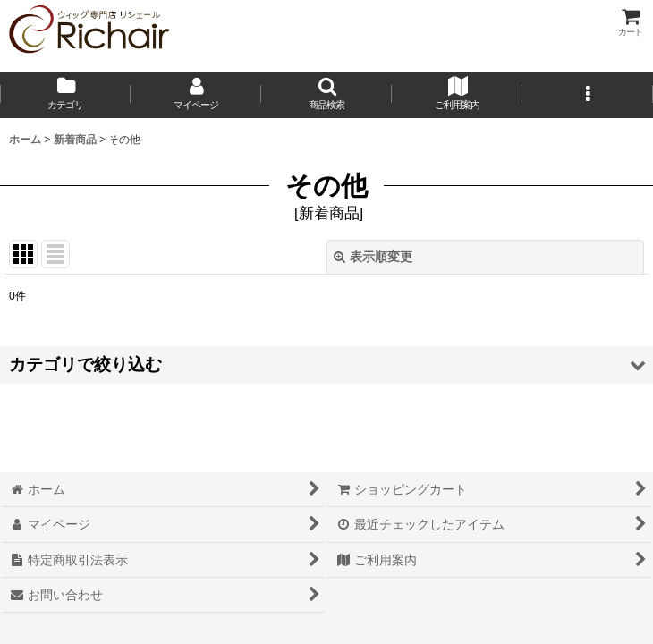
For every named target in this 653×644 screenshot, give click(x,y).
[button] (326, 95)
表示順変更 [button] (373, 257)
